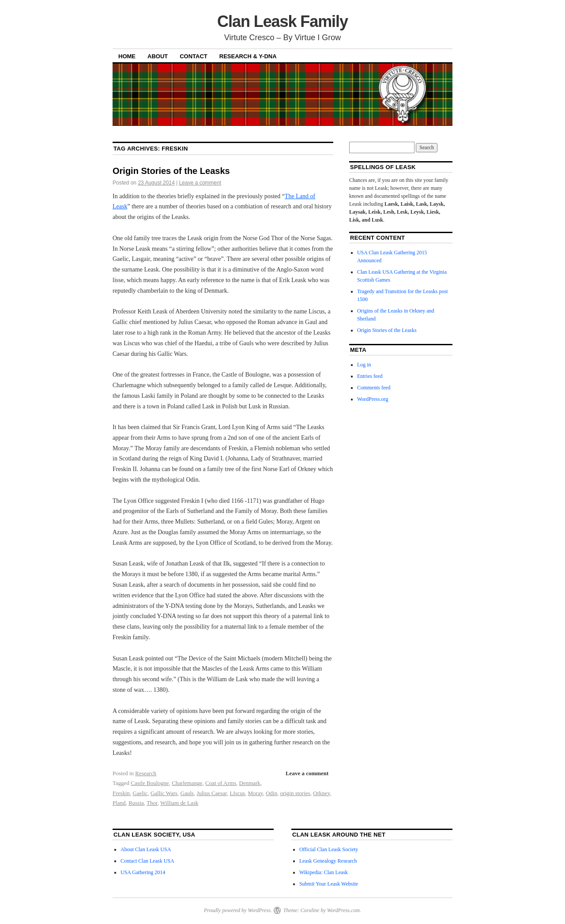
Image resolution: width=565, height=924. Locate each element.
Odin (271, 793)
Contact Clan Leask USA (147, 861)
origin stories (295, 793)
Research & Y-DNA (248, 56)
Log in (364, 365)
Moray (256, 793)
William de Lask (179, 803)
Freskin (121, 793)
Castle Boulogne (150, 783)
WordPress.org (373, 399)
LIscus (237, 793)
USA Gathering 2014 (143, 872)
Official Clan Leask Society (329, 849)
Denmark (250, 783)
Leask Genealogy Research (328, 861)
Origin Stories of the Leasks (171, 171)
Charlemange (187, 783)
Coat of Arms (221, 783)
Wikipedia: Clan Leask (324, 872)
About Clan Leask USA (146, 849)
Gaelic (140, 793)
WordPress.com (343, 910)
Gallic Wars (164, 793)
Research (146, 773)
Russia (136, 803)
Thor (152, 803)
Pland (119, 803)
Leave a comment (200, 183)
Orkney (321, 793)
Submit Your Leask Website (329, 884)
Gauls (187, 793)
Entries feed (370, 376)
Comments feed (374, 388)
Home (127, 56)
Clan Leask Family (282, 21)
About (158, 56)
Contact (194, 56)
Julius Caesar (211, 793)
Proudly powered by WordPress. (238, 910)
